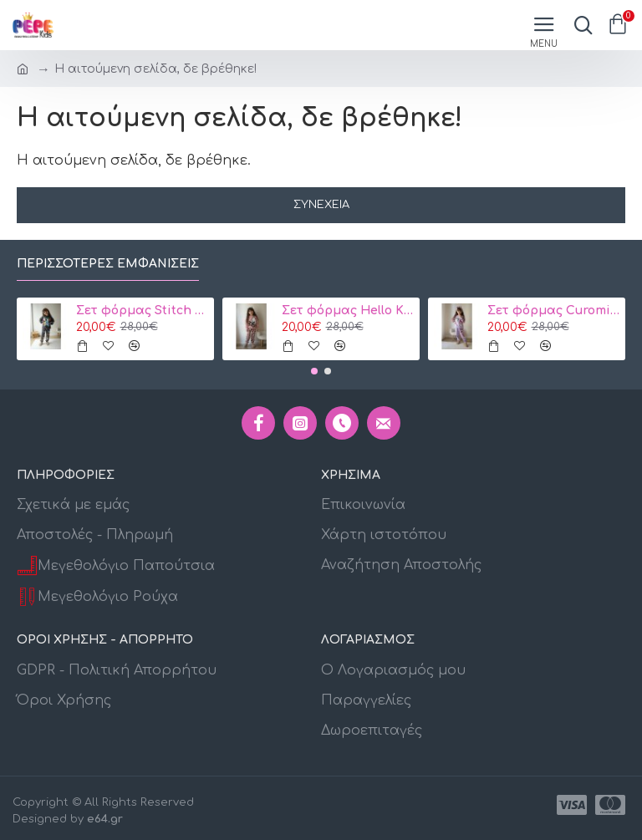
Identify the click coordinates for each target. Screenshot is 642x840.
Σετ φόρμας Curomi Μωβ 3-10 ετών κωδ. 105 (554, 311)
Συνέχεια (321, 205)
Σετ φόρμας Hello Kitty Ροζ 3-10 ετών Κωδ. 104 (348, 311)
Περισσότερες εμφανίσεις (108, 264)
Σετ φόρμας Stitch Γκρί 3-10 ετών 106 (143, 311)
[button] (314, 371)
